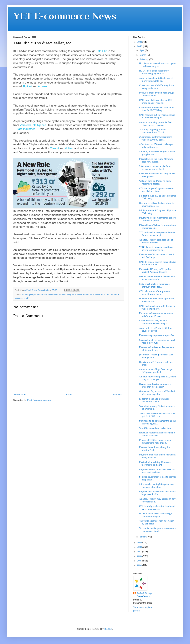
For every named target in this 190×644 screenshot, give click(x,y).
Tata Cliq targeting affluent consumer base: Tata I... (153, 131)
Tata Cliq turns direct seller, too (155, 428)
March (143, 55)
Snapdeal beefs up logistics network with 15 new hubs (157, 341)
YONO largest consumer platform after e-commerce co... (156, 248)
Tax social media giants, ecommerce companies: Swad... (157, 530)
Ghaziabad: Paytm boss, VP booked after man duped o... (157, 393)
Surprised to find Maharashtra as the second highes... (157, 422)
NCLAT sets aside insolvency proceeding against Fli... (154, 72)
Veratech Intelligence (33, 125)
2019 (140, 542)
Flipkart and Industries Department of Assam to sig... (157, 349)
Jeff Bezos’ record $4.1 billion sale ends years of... (156, 356)
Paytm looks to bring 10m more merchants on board (155, 464)
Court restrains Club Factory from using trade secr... (156, 87)
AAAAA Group (110, 295)
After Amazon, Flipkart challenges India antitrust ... (156, 146)
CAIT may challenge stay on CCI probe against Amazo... (156, 101)
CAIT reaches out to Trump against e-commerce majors (157, 116)
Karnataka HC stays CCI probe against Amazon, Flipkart (155, 271)
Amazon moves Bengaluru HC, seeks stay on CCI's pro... (158, 378)
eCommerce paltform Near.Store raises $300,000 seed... (156, 138)
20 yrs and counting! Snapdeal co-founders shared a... (156, 486)
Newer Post (20, 394)
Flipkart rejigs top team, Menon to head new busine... (156, 160)
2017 (140, 551)
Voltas (69, 148)
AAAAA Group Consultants (144, 595)
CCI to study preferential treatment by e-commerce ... (157, 508)
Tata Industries (26, 129)
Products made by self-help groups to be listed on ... (157, 94)
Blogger (108, 629)
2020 (140, 46)
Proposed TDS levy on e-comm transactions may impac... (155, 441)
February (144, 59)
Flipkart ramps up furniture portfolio (157, 335)
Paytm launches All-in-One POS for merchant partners (157, 471)
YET (28, 298)
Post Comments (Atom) (39, 400)
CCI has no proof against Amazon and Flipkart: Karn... (156, 190)
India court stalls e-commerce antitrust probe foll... (154, 285)
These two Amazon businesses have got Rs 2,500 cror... (157, 415)
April (142, 50)
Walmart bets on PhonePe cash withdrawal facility (155, 182)
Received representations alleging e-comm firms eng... (157, 434)
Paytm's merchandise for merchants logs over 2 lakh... (157, 493)
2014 (140, 565)
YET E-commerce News (65, 16)
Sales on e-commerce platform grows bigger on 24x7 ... (155, 168)
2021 (140, 42)
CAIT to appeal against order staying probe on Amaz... (158, 263)
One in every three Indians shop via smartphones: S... (157, 204)
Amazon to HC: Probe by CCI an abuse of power (156, 329)
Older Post (117, 394)
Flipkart (27, 86)
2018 (140, 547)
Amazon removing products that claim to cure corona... (155, 124)
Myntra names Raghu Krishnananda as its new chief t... (157, 278)
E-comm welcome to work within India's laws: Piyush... (156, 315)
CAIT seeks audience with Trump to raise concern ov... (157, 307)
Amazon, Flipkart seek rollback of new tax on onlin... (156, 241)
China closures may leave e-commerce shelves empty (153, 322)
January (144, 537)
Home (69, 394)
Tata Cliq (102, 51)
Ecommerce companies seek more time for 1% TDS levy (157, 109)
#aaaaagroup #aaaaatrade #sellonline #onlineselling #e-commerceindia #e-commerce (62, 295)
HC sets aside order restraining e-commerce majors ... (156, 515)
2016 (140, 556)
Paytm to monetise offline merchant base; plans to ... (157, 456)
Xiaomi (54, 148)
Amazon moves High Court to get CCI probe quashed (156, 371)
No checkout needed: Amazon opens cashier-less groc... (157, 65)
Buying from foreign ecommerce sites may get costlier (156, 385)
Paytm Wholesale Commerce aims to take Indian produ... (158, 219)
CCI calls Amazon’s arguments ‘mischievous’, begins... (155, 293)
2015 (140, 561)
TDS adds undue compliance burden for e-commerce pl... (157, 234)
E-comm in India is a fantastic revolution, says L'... (154, 400)
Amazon (43, 86)
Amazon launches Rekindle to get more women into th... (156, 79)
